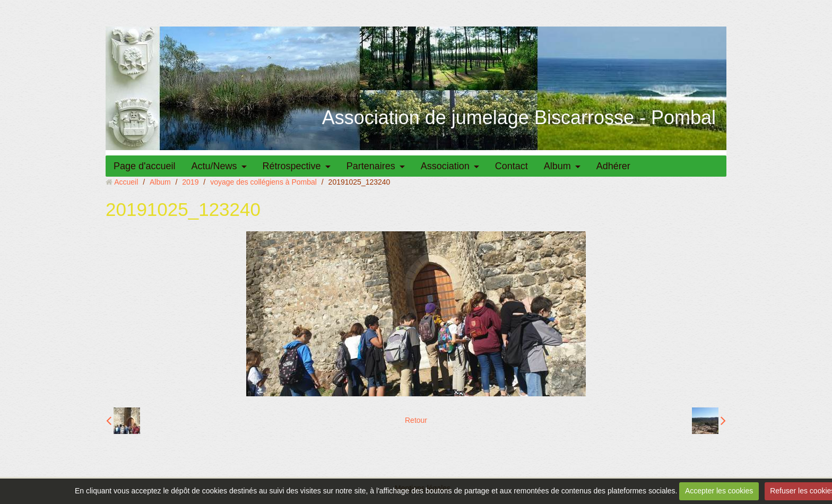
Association (445, 166)
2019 (190, 182)
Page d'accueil (145, 166)
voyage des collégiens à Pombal (263, 182)
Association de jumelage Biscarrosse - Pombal (519, 118)
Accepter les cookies (719, 491)
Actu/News (214, 166)
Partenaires (371, 166)
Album (557, 166)
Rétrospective (292, 166)
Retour (416, 420)
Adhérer (613, 166)
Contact (512, 166)
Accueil (126, 182)
